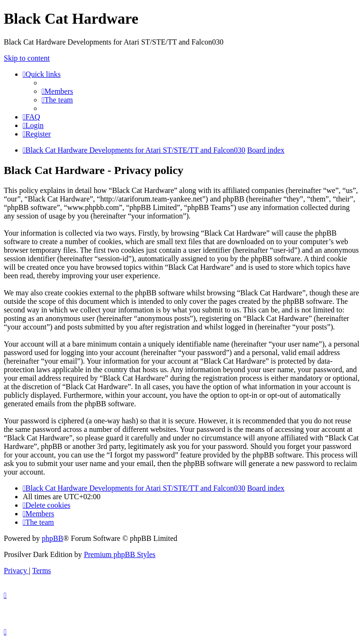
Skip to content (27, 58)
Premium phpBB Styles (120, 554)
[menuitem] (57, 91)
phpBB (52, 538)
